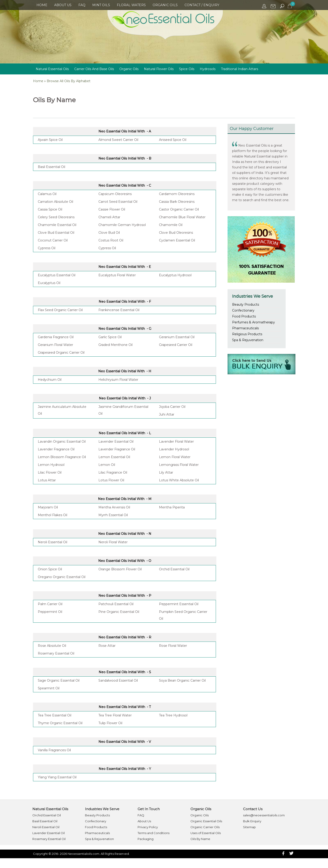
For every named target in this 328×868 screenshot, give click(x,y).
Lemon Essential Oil (114, 457)
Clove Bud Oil (109, 233)
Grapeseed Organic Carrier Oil (61, 353)
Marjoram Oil (48, 507)
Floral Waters (131, 5)
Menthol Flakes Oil (53, 515)
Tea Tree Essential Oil (55, 715)
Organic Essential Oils (206, 821)
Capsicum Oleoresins (115, 194)
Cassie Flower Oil (112, 209)
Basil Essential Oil (51, 167)
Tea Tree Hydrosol (173, 715)
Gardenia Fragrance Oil (56, 337)
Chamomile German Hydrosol (122, 225)
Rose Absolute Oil (52, 646)
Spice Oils (187, 69)
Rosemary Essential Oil (56, 653)
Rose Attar (107, 646)
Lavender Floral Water (176, 442)
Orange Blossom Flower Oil (120, 569)
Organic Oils (165, 5)
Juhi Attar (167, 414)
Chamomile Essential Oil (57, 225)
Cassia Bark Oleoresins (177, 202)
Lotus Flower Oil (111, 480)
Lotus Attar (47, 480)
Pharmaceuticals (245, 328)
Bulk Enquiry (252, 821)
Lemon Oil (107, 465)
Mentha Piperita (172, 507)
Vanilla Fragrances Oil (54, 750)
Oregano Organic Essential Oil (62, 577)
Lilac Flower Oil (50, 472)
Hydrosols (208, 69)
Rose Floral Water (173, 646)
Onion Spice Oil (50, 569)
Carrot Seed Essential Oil (118, 202)
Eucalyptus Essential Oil (57, 275)
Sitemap (249, 827)
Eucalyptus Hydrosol (175, 275)
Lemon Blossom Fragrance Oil (62, 457)
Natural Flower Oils (159, 69)
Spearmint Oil (49, 688)
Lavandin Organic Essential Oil (62, 442)
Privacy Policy (148, 827)
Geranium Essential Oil (177, 337)
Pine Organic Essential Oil (119, 612)
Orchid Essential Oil (174, 569)
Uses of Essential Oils (206, 833)
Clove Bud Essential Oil (56, 233)
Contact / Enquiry (202, 5)
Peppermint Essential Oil (179, 604)
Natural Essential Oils (52, 69)
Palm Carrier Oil (50, 604)
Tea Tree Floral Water (115, 715)
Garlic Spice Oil (110, 337)
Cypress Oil (47, 248)
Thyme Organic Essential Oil (60, 723)
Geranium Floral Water (55, 345)
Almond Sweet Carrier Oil (118, 140)
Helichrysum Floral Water (118, 380)
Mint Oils (101, 5)
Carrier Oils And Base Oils (94, 69)
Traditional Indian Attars (240, 69)
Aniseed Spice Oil (173, 140)
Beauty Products (246, 305)
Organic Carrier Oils (205, 827)
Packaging (146, 839)
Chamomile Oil (171, 225)
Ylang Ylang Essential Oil (57, 777)
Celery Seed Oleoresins (56, 217)
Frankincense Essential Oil (119, 310)
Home (42, 5)
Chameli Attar (109, 217)
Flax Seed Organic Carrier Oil (60, 310)
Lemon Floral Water (175, 457)
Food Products (244, 316)
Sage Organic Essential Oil (59, 680)
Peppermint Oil (50, 612)
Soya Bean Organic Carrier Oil (182, 680)
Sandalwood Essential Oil (118, 680)
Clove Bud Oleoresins (176, 233)
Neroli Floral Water (113, 542)
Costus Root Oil (111, 240)
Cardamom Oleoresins (177, 194)
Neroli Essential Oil (53, 542)
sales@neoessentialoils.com (264, 815)
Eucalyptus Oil (49, 283)
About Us (63, 5)
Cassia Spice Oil (50, 209)
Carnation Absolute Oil (55, 202)
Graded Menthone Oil (115, 345)
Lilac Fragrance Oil (113, 472)
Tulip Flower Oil (110, 723)
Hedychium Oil (50, 380)
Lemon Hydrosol (51, 465)
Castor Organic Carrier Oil (179, 209)
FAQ (82, 5)
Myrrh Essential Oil (113, 515)
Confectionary (243, 310)
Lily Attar (166, 472)
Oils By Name (200, 839)
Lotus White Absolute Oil (179, 480)
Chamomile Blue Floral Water (182, 217)
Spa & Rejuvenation (248, 340)
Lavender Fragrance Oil (56, 449)
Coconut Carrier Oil (53, 240)
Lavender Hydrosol (174, 449)
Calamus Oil (47, 194)
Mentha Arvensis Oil (114, 507)
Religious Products (247, 334)
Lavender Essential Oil (116, 442)
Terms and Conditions (154, 833)
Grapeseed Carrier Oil (176, 345)
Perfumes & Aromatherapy (254, 322)
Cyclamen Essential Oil (177, 240)
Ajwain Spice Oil (50, 140)
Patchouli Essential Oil (116, 604)
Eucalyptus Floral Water (117, 275)
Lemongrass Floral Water (179, 465)
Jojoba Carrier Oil (172, 407)
